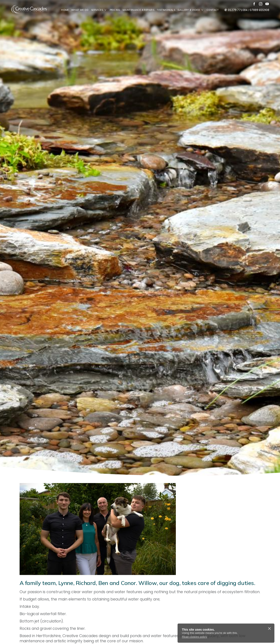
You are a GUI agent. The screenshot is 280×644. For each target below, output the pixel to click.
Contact (213, 10)
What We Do (80, 10)
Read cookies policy (194, 637)
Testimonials (166, 10)
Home (65, 10)
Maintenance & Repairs (138, 10)
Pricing (115, 10)
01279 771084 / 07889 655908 (247, 10)
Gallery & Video (192, 10)
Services (100, 10)
